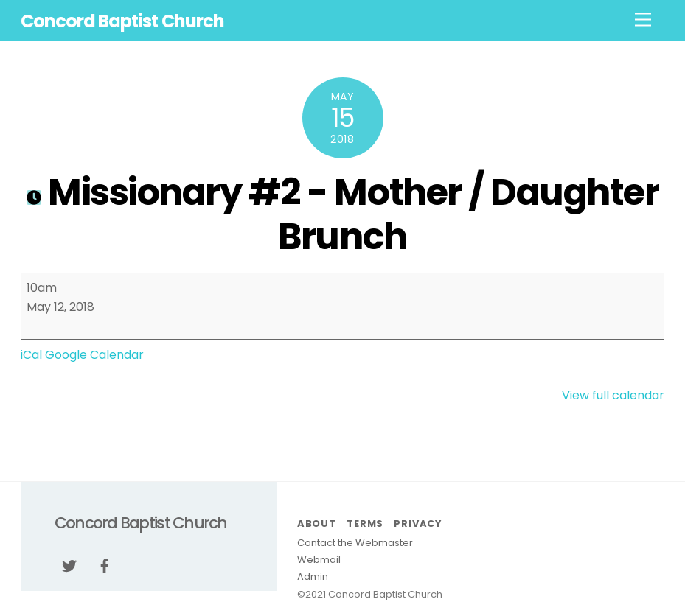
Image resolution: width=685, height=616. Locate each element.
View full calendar (613, 395)
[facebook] (105, 565)
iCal (31, 355)
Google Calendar (94, 355)
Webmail (319, 560)
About (317, 524)
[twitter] (69, 565)
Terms (365, 524)
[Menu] (643, 20)
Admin (313, 577)
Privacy (417, 524)
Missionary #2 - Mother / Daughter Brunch (342, 214)
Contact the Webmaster (355, 543)
